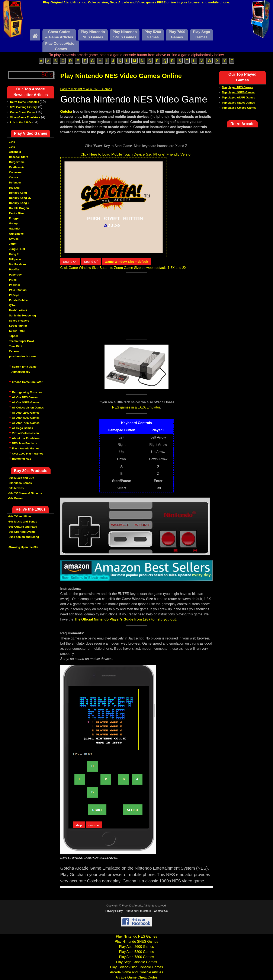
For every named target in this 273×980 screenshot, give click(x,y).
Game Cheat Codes (23, 112)
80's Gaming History (24, 107)
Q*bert (13, 305)
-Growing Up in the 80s (23, 547)
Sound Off (91, 262)
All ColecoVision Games (28, 408)
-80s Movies (16, 488)
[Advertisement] (136, 18)
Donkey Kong (18, 193)
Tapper (13, 336)
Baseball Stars (19, 157)
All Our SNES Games (26, 402)
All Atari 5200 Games (26, 418)
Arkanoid (15, 152)
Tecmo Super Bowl (21, 341)
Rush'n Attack (18, 310)
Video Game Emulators (25, 117)
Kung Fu (15, 254)
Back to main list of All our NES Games (86, 89)
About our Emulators (26, 438)
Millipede (15, 259)
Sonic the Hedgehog (22, 315)
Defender (15, 183)
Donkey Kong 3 (19, 203)
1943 (12, 147)
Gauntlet (15, 229)
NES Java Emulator (25, 443)
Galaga (14, 223)
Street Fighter (18, 326)
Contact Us (161, 911)
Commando (17, 172)
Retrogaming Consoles (27, 392)
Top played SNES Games (238, 92)
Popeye (14, 295)
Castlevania (17, 167)
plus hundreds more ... (24, 356)
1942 (12, 142)
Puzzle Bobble (18, 300)
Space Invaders (19, 321)
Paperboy (15, 275)
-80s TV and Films (20, 516)
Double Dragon (19, 208)
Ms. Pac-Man (17, 264)
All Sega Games (22, 428)
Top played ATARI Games (238, 97)
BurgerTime (17, 162)
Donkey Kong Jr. (20, 198)
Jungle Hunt (17, 249)
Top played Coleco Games (239, 108)
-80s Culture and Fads (22, 527)
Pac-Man (15, 269)
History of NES (22, 459)
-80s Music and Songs (23, 522)
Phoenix (14, 285)
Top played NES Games (237, 87)
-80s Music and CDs (21, 478)
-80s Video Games (20, 483)
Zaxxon (14, 351)
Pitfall (13, 280)
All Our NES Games (25, 397)
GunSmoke (16, 234)
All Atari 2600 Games (26, 413)
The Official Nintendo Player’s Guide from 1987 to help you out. (125, 619)
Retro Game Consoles (25, 102)
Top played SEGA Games (238, 103)
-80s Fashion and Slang (23, 537)
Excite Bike (16, 213)
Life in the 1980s (21, 122)
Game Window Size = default (126, 262)
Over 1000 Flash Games (28, 454)
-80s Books (15, 498)
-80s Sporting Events (22, 532)
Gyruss (14, 239)
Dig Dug (14, 188)
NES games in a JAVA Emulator (136, 407)
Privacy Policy (114, 911)
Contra (13, 177)
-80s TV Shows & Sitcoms (25, 493)
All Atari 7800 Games (26, 423)
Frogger (14, 218)
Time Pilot (16, 346)
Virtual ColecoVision (25, 433)
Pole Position (18, 290)
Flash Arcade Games (26, 448)
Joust (13, 244)
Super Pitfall (17, 331)
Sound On (70, 262)
